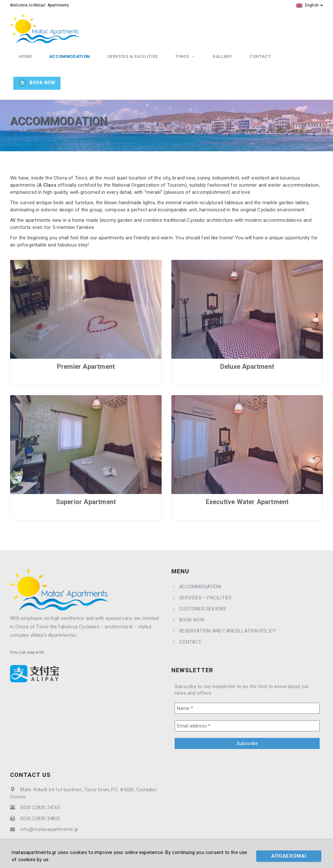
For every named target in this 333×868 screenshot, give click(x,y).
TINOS (184, 63)
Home (16, 110)
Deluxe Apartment (247, 346)
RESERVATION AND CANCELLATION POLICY (228, 610)
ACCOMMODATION (79, 63)
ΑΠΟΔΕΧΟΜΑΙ (289, 856)
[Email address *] (247, 705)
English (310, 5)
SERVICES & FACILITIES (138, 63)
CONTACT (252, 63)
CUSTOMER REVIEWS (203, 588)
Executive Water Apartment (247, 481)
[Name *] (247, 688)
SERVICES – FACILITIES (205, 577)
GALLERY (219, 63)
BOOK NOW (302, 62)
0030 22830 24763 (40, 787)
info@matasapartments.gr (49, 809)
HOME (39, 63)
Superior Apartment (86, 481)
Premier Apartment (86, 346)
